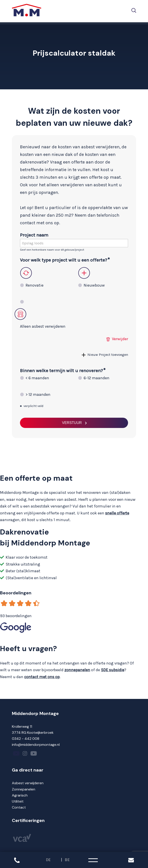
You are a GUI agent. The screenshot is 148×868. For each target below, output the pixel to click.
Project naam (34, 235)
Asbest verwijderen (28, 783)
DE (48, 860)
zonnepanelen (77, 670)
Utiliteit (18, 801)
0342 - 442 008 (26, 739)
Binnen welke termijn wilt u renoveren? (61, 371)
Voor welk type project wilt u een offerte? (64, 260)
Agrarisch (20, 795)
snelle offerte (117, 513)
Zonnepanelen (24, 789)
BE (67, 860)
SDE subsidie (113, 670)
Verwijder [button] (120, 339)
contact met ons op (42, 677)
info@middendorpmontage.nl (36, 745)
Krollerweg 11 (22, 726)
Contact (19, 807)
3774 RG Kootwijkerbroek (33, 733)
